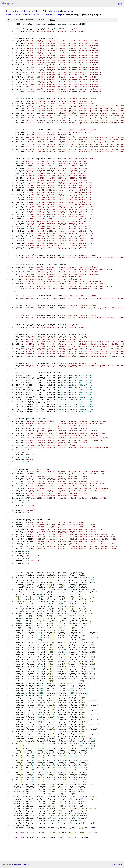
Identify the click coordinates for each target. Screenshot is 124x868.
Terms (26, 864)
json (120, 864)
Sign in (119, 4)
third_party (28, 11)
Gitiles (14, 864)
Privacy (20, 864)
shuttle (39, 11)
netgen (60, 14)
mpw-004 (57, 11)
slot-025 (68, 11)
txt (114, 864)
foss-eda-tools (13, 11)
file (53, 20)
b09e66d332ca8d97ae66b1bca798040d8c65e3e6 (29, 14)
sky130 (47, 11)
